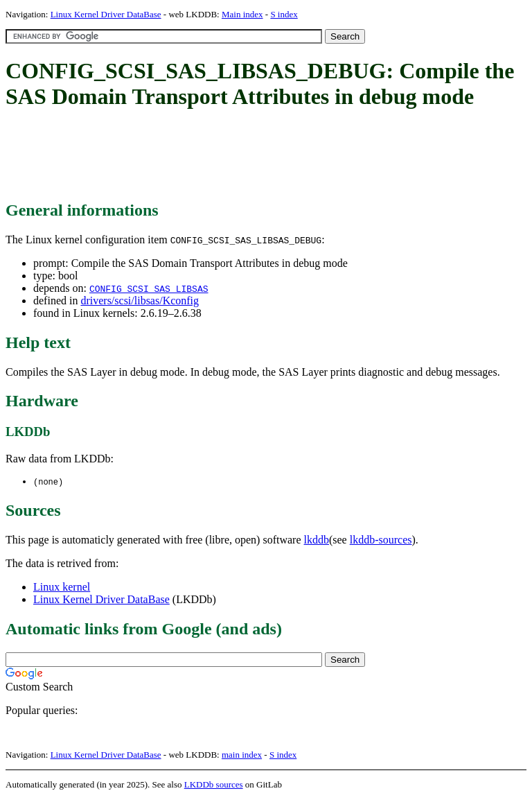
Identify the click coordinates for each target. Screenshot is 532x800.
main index (242, 755)
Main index (242, 14)
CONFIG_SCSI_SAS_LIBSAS (149, 288)
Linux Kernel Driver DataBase (106, 14)
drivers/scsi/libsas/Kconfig (140, 301)
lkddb (317, 540)
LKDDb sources (214, 785)
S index (284, 14)
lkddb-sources (381, 540)
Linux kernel (62, 588)
